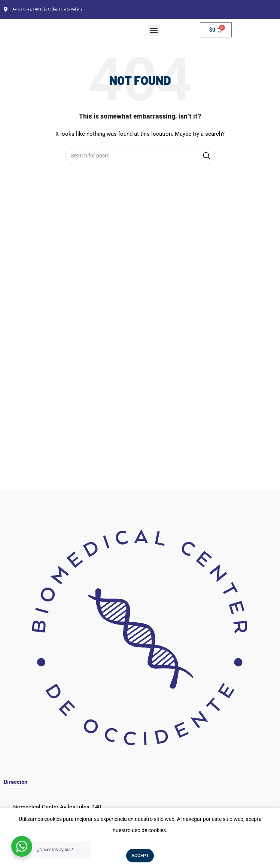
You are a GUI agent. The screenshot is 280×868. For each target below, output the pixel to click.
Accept (140, 856)
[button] (154, 30)
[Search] (140, 156)
